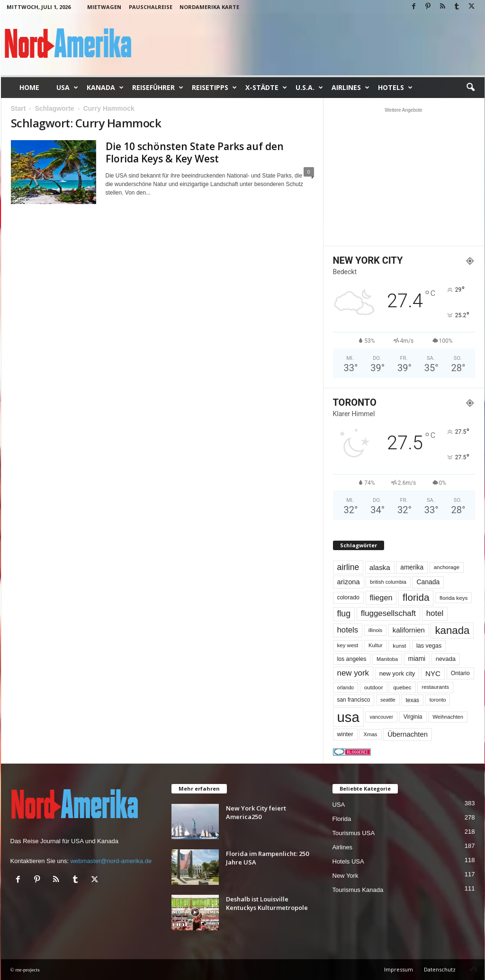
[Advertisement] (404, 177)
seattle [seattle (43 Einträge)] (388, 700)
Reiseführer (158, 88)
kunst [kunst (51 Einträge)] (399, 646)
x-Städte (266, 88)
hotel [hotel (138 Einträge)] (435, 613)
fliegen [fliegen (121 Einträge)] (381, 597)
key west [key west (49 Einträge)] (348, 645)
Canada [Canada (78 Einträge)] (428, 582)
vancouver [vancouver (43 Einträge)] (381, 717)
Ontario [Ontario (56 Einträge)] (460, 673)
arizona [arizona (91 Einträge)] (349, 582)
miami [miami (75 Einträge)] (417, 659)
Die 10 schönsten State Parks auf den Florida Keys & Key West (195, 152)
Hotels (395, 88)
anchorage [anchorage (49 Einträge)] (447, 567)
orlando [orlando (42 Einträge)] (346, 687)
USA (67, 88)
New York (346, 876)
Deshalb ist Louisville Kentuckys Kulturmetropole (267, 903)
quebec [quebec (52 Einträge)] (402, 687)
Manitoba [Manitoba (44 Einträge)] (387, 659)
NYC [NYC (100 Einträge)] (433, 673)
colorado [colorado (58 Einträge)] (348, 597)
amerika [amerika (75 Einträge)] (412, 567)
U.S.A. (309, 88)
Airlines (350, 88)
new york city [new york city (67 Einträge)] (397, 673)
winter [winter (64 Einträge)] (345, 734)
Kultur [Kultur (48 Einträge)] (376, 645)
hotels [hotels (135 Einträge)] (348, 630)
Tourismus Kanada (358, 890)
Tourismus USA (354, 833)
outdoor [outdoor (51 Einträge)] (374, 687)
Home (29, 87)
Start (18, 108)
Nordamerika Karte (209, 7)
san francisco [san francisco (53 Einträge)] (354, 700)
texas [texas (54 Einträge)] (412, 700)
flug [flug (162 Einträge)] (344, 614)
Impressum (399, 969)
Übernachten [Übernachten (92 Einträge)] (408, 734)
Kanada (105, 88)
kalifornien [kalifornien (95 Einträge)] (409, 630)
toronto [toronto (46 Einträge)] (438, 700)
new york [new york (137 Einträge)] (353, 673)
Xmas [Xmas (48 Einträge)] (370, 734)
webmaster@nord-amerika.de (111, 861)
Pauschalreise (151, 7)
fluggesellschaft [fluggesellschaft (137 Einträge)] (388, 613)
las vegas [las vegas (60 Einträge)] (429, 646)
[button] (470, 88)
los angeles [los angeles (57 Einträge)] (352, 659)
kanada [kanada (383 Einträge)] (452, 630)
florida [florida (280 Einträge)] (416, 597)
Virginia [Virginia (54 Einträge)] (413, 717)
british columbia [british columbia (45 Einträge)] (388, 582)
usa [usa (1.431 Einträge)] (348, 717)
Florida (342, 819)
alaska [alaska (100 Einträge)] (380, 567)
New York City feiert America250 (256, 812)
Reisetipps (214, 88)
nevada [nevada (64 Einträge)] (446, 659)
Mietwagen (104, 7)
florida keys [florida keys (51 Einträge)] (454, 598)
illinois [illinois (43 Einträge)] (375, 630)
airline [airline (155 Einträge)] (348, 567)
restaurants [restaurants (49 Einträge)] (435, 687)
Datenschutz (440, 969)
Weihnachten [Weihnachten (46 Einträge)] (448, 717)
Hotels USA (348, 861)
